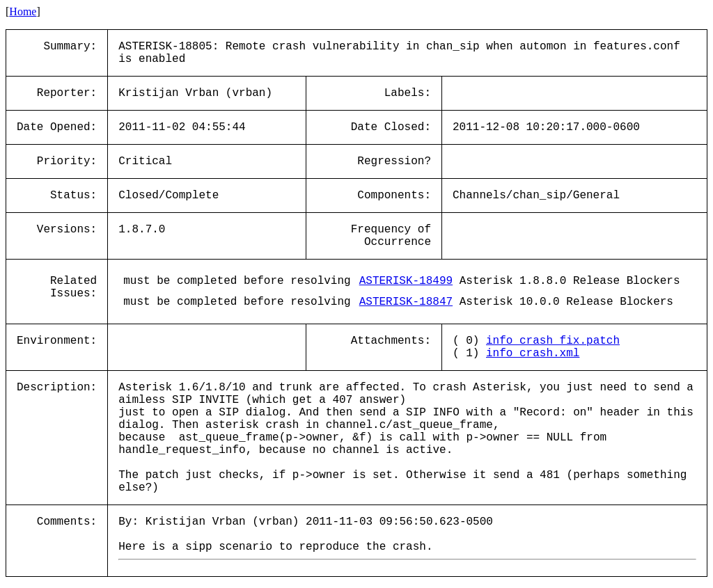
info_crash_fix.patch (553, 341)
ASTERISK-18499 (406, 281)
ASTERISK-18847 (406, 302)
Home (23, 11)
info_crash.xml (533, 353)
